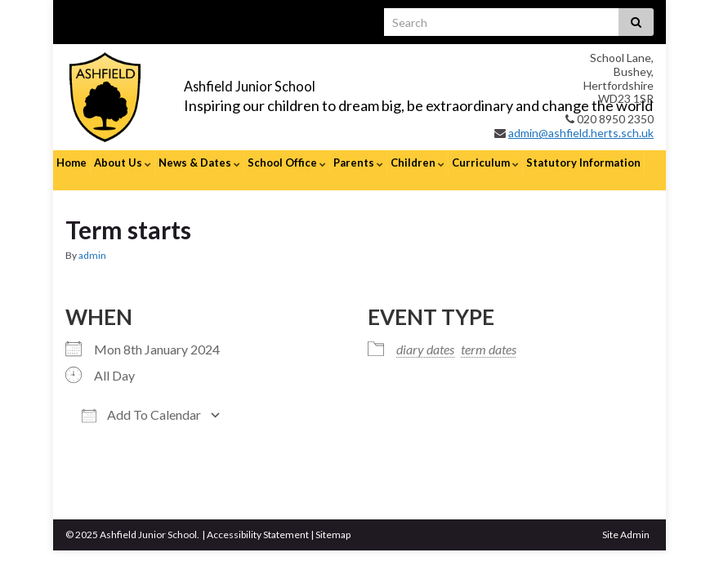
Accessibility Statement (258, 519)
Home (71, 163)
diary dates (425, 334)
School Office (287, 163)
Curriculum (485, 163)
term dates (489, 334)
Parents (358, 163)
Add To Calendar (141, 399)
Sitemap (333, 519)
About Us (123, 163)
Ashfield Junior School (295, 82)
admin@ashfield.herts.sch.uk (581, 133)
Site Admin (626, 519)
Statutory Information (583, 163)
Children (418, 163)
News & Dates (199, 163)
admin (92, 240)
